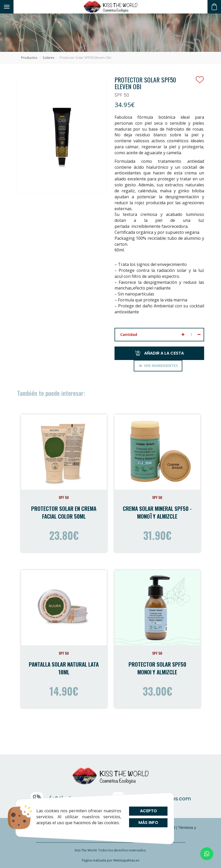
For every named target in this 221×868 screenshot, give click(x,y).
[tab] (158, 366)
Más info (148, 823)
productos (29, 58)
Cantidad (129, 334)
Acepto (148, 811)
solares (48, 58)
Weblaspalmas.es (126, 860)
